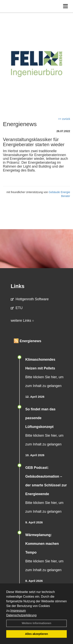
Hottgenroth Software (30, 299)
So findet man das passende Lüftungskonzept (40, 418)
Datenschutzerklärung (21, 615)
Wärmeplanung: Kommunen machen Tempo (42, 544)
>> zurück (64, 119)
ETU (17, 308)
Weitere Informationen (37, 623)
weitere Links (22, 321)
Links (18, 286)
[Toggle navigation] (66, 6)
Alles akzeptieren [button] (37, 634)
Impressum (18, 611)
